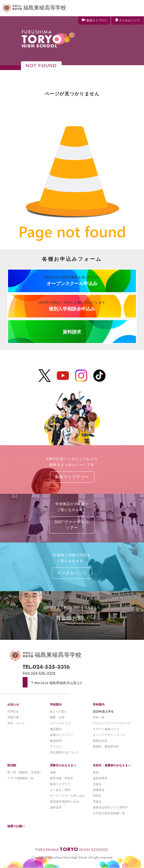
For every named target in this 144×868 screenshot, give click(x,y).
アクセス (56, 747)
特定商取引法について (65, 752)
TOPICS (13, 712)
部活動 (12, 765)
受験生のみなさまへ (63, 765)
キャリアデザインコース (109, 735)
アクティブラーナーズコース (112, 723)
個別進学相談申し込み (65, 802)
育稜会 (97, 802)
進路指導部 (100, 778)
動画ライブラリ (97, 20)
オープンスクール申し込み (67, 796)
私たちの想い (59, 712)
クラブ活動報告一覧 (20, 778)
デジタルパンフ (129, 20)
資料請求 (56, 807)
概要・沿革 (57, 717)
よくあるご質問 (60, 790)
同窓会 (97, 796)
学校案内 (56, 705)
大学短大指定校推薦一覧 (109, 813)
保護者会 (99, 790)
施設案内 (56, 729)
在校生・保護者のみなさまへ (112, 765)
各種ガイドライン (62, 735)
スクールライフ (60, 723)
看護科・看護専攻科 (106, 747)
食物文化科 (100, 741)
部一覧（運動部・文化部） (25, 772)
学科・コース (16, 723)
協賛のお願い (16, 826)
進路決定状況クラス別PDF (110, 807)
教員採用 (56, 741)
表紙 (53, 772)
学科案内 (99, 705)
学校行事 (13, 717)
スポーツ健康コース (106, 729)
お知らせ (13, 705)
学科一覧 (99, 717)
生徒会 (97, 784)
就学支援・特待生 (62, 778)
